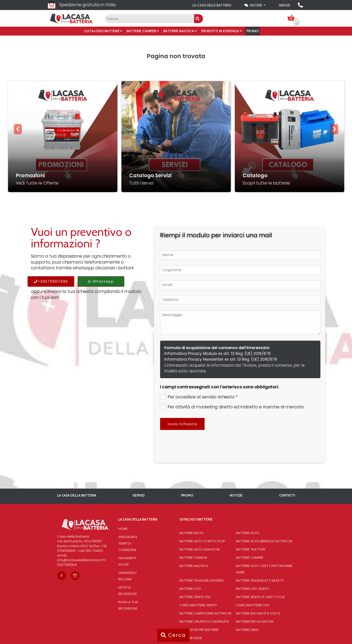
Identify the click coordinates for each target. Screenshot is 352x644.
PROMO (252, 31)
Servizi (284, 5)
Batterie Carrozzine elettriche (205, 613)
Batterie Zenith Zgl (195, 597)
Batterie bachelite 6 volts (258, 613)
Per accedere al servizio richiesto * (199, 397)
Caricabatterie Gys (253, 605)
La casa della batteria (212, 5)
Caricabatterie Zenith (198, 605)
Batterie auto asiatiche (200, 549)
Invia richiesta (182, 424)
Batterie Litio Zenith (252, 589)
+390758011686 (51, 281)
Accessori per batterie (199, 630)
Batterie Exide (191, 638)
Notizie (236, 495)
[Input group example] (150, 19)
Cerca (173, 635)
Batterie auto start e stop (202, 541)
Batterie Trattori (251, 549)
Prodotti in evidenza (221, 31)
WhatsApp (101, 281)
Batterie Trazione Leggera (202, 580)
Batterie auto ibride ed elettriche (264, 541)
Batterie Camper (143, 31)
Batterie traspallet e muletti (260, 580)
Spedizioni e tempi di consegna (128, 543)
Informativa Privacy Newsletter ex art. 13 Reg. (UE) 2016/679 (221, 359)
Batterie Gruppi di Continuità (204, 621)
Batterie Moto (192, 533)
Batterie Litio (190, 589)
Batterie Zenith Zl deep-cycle (260, 597)
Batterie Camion (193, 558)
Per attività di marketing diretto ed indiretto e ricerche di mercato (232, 407)
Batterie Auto (248, 533)
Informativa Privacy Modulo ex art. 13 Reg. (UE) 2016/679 (217, 354)
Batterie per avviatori (255, 621)
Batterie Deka (247, 630)
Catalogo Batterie (103, 31)
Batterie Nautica (180, 31)
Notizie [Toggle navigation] (254, 5)
